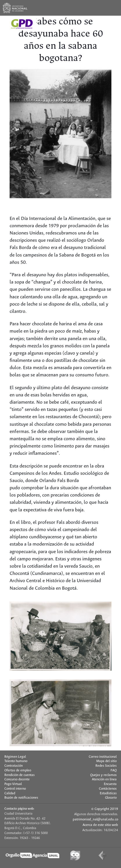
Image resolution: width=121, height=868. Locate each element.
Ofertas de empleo (18, 770)
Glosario (111, 798)
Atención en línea (104, 779)
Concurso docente (17, 779)
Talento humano (16, 761)
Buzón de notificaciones (21, 798)
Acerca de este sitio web (100, 825)
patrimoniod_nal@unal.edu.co (95, 819)
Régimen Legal (15, 757)
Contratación (14, 766)
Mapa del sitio (106, 761)
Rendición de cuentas (19, 775)
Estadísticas (108, 793)
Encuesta (110, 784)
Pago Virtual (13, 784)
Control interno (15, 789)
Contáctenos (108, 789)
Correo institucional (103, 757)
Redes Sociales (106, 766)
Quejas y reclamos (103, 775)
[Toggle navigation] (113, 8)
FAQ (114, 770)
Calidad (10, 793)
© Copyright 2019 (105, 809)
